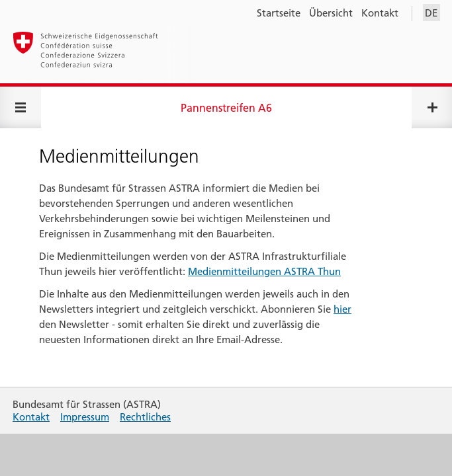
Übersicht (331, 13)
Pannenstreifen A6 (226, 108)
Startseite (279, 13)
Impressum (85, 417)
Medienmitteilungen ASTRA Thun (264, 271)
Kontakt (380, 13)
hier (342, 309)
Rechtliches (145, 417)
